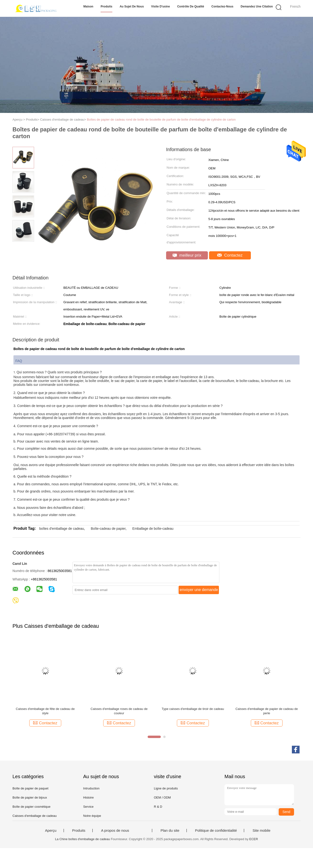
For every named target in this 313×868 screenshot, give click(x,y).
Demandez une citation (257, 6)
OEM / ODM (162, 797)
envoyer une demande (199, 590)
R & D (158, 807)
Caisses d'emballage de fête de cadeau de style (45, 711)
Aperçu (51, 831)
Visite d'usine (161, 6)
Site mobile (261, 831)
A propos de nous (115, 831)
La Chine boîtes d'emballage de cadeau (82, 839)
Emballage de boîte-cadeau (153, 529)
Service (88, 807)
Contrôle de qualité (191, 6)
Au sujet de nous (132, 6)
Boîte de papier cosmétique (31, 807)
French (295, 6)
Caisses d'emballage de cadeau (35, 816)
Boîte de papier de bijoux (30, 797)
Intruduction (91, 788)
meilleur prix (187, 255)
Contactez (230, 255)
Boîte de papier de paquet (30, 788)
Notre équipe (92, 816)
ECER (254, 839)
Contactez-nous (222, 6)
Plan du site (170, 831)
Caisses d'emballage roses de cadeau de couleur (119, 711)
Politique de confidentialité (216, 831)
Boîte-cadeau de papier (108, 529)
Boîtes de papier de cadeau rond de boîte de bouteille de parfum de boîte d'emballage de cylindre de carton (161, 120)
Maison (88, 6)
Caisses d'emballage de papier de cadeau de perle (267, 711)
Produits (106, 6)
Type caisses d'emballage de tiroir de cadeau (193, 709)
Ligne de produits (166, 788)
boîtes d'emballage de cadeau (61, 529)
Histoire (88, 797)
